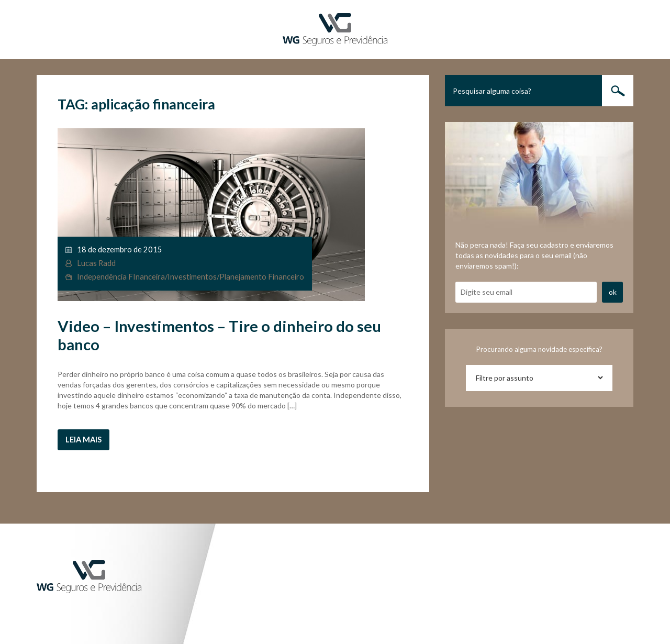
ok (613, 292)
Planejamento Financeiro (262, 277)
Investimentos (192, 277)
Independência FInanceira (121, 277)
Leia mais (83, 440)
